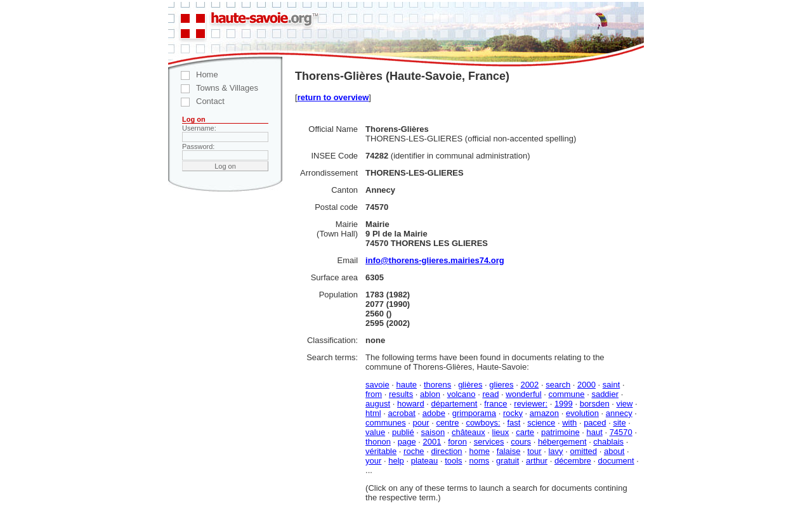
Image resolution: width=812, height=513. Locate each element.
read (490, 394)
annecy (619, 413)
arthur (537, 461)
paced (595, 423)
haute (407, 385)
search (558, 385)
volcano (462, 394)
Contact (196, 101)
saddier (605, 394)
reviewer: (531, 404)
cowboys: (483, 423)
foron (457, 442)
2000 (586, 385)
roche (414, 451)
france (495, 404)
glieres (501, 385)
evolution (582, 413)
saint (611, 385)
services (489, 442)
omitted (583, 451)
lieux (501, 432)
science (541, 423)
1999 (564, 404)
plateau (425, 461)
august (378, 404)
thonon (378, 442)
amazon (544, 413)
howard (411, 404)
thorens (437, 385)
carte (525, 432)
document (616, 461)
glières (470, 385)
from (374, 394)
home (479, 451)
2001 (432, 442)
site (619, 423)
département (454, 404)
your (373, 461)
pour (421, 423)
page (407, 442)
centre (447, 423)
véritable (381, 451)
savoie (377, 385)
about (614, 451)
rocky (513, 413)
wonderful (523, 394)
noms (479, 461)
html (373, 413)
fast (514, 423)
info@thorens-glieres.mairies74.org (435, 260)
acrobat (402, 413)
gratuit (507, 461)
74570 (621, 432)
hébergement (562, 442)
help (396, 461)
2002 (529, 385)
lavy (555, 451)
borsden (595, 404)
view (624, 404)
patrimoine (560, 432)
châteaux (468, 432)
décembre (573, 461)
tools (453, 461)
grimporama (474, 413)
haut (594, 432)
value (375, 432)
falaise (509, 451)
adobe (434, 413)
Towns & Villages (213, 88)
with (569, 423)
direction (446, 451)
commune (566, 394)
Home (193, 75)
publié (403, 432)
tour (534, 451)
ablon (430, 394)
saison (433, 432)
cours (521, 442)
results (401, 394)
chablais (608, 442)
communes (386, 423)
